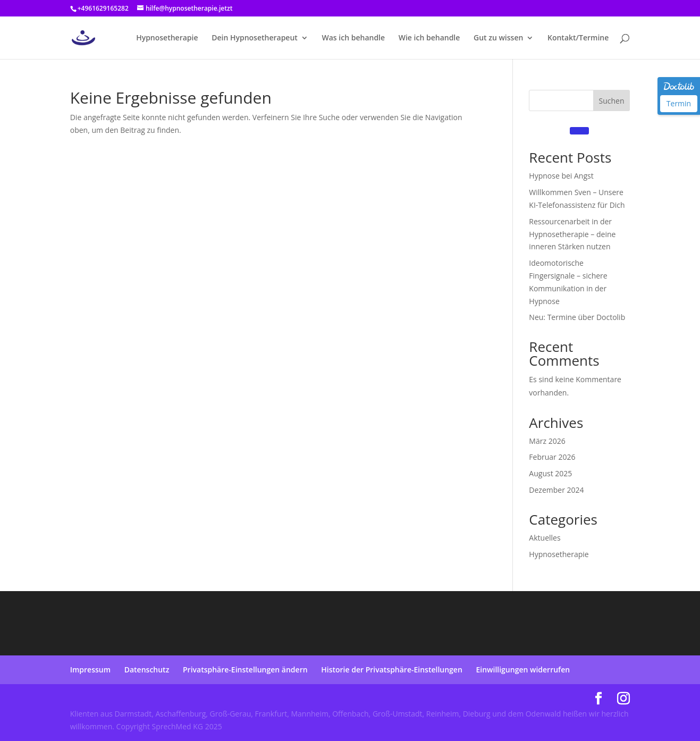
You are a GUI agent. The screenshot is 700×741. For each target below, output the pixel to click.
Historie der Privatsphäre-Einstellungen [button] (392, 670)
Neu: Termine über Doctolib (577, 317)
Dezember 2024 (556, 490)
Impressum (90, 670)
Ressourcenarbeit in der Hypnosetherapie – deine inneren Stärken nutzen (572, 234)
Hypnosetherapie (167, 38)
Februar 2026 (552, 457)
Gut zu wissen (498, 38)
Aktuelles (545, 538)
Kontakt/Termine (578, 38)
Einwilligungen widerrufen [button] (523, 670)
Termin (679, 103)
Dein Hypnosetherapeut (255, 38)
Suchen (611, 101)
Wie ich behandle (429, 38)
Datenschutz (147, 670)
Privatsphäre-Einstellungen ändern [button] (245, 670)
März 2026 (547, 441)
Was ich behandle (354, 38)
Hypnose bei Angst (561, 176)
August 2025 (550, 473)
